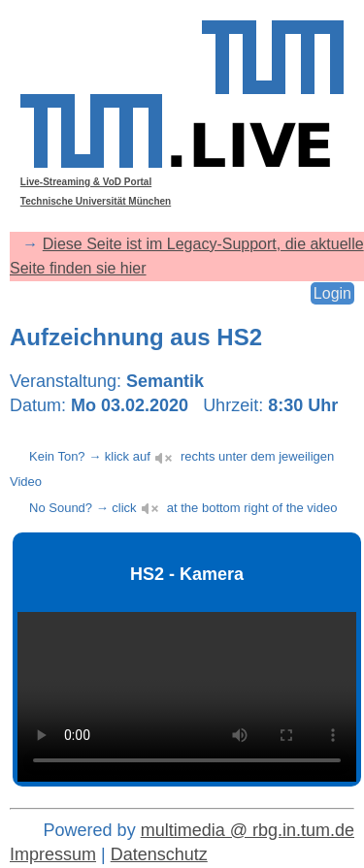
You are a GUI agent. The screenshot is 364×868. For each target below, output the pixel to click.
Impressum (53, 854)
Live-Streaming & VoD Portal (86, 182)
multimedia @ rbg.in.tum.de (248, 830)
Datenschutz (159, 854)
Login (332, 293)
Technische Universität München (96, 201)
